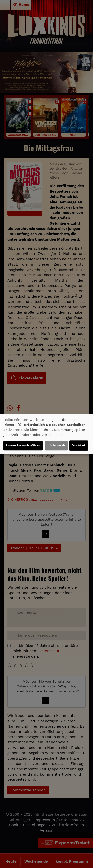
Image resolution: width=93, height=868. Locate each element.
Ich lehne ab (56, 445)
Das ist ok (79, 445)
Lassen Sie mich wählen (23, 445)
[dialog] (46, 434)
